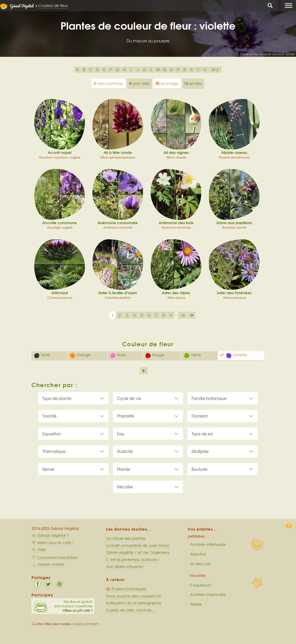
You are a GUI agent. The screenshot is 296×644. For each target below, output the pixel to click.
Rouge (155, 355)
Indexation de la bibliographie (134, 603)
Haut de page (289, 526)
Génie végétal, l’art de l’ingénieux (138, 552)
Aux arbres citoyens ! (125, 566)
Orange (80, 355)
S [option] (191, 70)
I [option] (131, 70)
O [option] (171, 70)
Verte (193, 355)
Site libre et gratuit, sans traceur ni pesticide (63, 606)
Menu (289, 6)
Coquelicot (200, 585)
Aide (39, 549)
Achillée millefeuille (208, 544)
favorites (198, 575)
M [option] (158, 70)
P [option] (178, 70)
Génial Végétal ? (50, 535)
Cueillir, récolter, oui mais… (131, 610)
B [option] (84, 70)
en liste (193, 83)
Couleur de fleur (53, 5)
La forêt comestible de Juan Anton (138, 545)
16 (183, 315)
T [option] (198, 70)
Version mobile (48, 564)
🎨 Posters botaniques (126, 589)
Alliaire (196, 604)
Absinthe (198, 554)
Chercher (270, 6)
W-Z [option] (215, 70)
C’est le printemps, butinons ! (133, 559)
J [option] (138, 70)
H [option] (124, 70)
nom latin (139, 83)
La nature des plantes (126, 538)
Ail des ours (200, 564)
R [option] (185, 70)
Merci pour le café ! (52, 543)
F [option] (111, 70)
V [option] (205, 70)
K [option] (144, 70)
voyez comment (86, 624)
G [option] (118, 70)
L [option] (151, 70)
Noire (42, 355)
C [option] (91, 70)
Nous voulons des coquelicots (133, 596)
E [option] (104, 70)
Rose (118, 355)
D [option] (97, 70)
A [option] (77, 70)
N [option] (165, 70)
